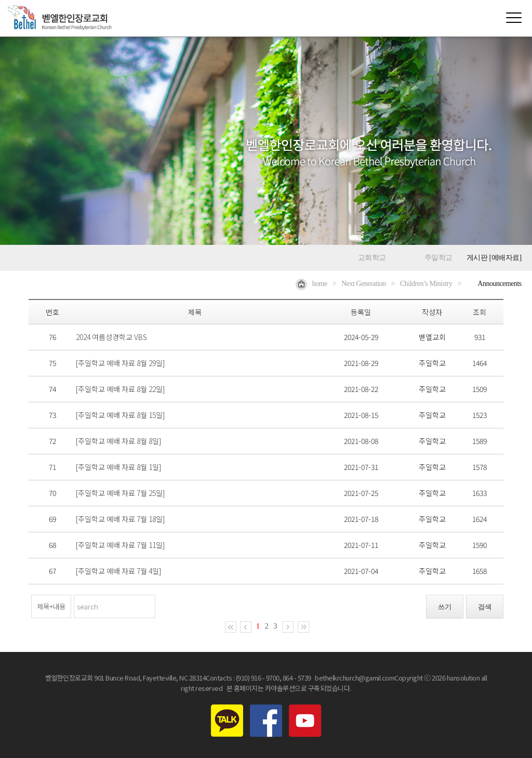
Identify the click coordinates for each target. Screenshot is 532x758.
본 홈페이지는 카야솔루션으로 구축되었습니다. (289, 688)
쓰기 (445, 607)
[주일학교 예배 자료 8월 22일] (120, 389)
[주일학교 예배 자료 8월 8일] (118, 441)
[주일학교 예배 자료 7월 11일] (120, 545)
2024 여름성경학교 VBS (111, 337)
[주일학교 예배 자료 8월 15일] (120, 415)
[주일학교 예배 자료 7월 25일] (120, 493)
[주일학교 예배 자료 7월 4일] (118, 571)
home (311, 284)
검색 (485, 607)
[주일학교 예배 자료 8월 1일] (118, 467)
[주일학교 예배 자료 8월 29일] (120, 363)
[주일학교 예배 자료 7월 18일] (120, 519)
